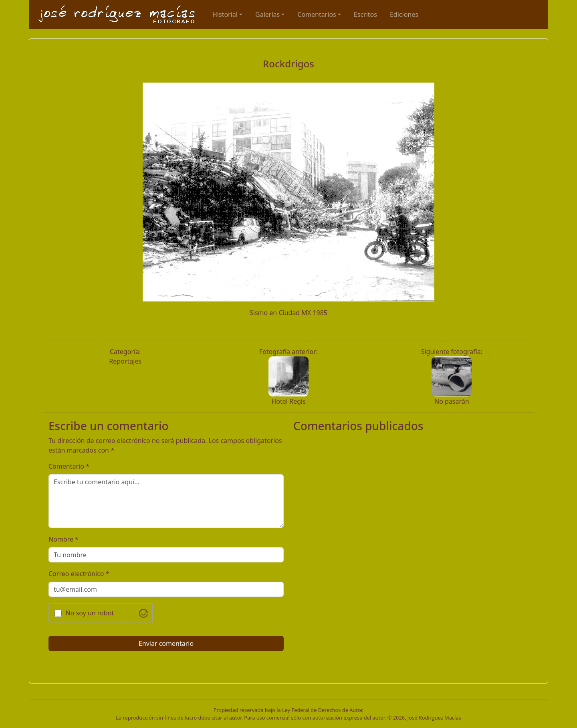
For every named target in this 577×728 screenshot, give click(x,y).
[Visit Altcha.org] (143, 613)
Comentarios (317, 14)
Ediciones (404, 14)
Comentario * (69, 466)
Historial (225, 14)
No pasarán (452, 401)
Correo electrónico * (79, 574)
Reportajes (125, 361)
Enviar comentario (166, 643)
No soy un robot (90, 613)
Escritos (365, 14)
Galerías (267, 14)
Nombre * (64, 539)
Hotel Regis (288, 401)
